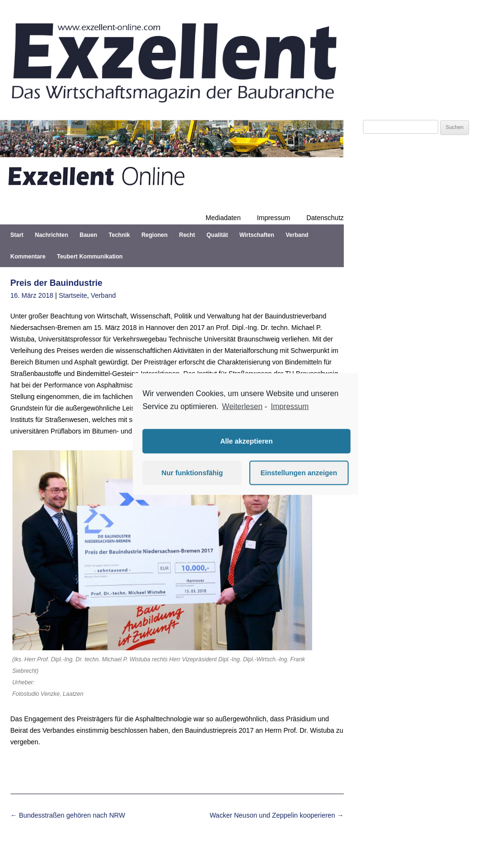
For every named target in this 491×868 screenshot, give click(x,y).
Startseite (73, 295)
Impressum (274, 218)
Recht (187, 235)
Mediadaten (223, 218)
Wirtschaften (257, 235)
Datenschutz (325, 218)
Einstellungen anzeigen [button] (299, 473)
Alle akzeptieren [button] (246, 441)
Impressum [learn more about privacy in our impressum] (290, 406)
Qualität (217, 235)
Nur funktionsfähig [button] (192, 473)
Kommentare (28, 257)
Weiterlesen (242, 406)
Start (17, 235)
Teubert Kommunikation (90, 257)
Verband (297, 235)
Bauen (88, 235)
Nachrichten (52, 235)
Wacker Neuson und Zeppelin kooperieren (277, 815)
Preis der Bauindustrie (57, 283)
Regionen (155, 235)
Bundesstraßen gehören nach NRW (68, 815)
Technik (119, 235)
